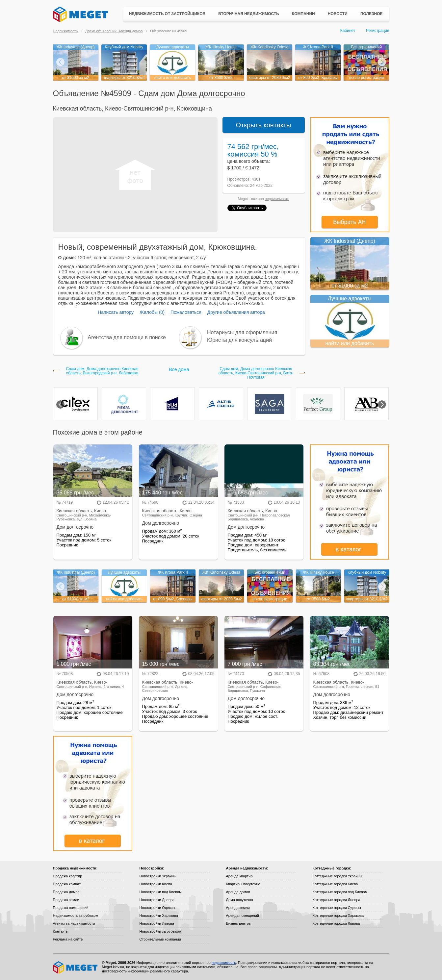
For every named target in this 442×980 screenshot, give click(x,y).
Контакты (61, 931)
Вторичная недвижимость (249, 14)
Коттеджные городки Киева (335, 884)
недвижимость (277, 199)
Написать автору (116, 312)
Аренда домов (238, 892)
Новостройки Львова (157, 923)
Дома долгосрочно (211, 93)
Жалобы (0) (152, 312)
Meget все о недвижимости (76, 967)
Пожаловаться (186, 312)
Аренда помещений (243, 916)
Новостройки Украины (158, 876)
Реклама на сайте (68, 939)
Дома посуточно (240, 900)
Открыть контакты (264, 125)
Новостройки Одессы (157, 908)
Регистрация (377, 31)
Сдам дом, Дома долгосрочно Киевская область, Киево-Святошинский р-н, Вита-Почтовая (256, 373)
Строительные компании (160, 939)
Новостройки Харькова (159, 916)
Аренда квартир (239, 876)
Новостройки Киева (156, 884)
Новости (338, 14)
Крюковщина (195, 109)
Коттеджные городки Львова (336, 923)
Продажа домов (66, 892)
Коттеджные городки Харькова (338, 916)
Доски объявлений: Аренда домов (114, 31)
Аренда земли (238, 908)
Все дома (179, 369)
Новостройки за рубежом (161, 931)
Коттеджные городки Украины (338, 876)
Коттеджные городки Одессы (337, 908)
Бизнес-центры (239, 923)
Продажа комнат (67, 884)
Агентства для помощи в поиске (127, 337)
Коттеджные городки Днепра (337, 900)
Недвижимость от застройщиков (167, 14)
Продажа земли (66, 900)
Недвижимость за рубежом (76, 916)
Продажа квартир (68, 876)
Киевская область (78, 109)
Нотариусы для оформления (242, 332)
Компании (303, 14)
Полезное (372, 14)
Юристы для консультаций (239, 340)
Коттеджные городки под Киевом (340, 892)
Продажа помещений (71, 908)
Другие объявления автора (236, 312)
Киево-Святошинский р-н (139, 109)
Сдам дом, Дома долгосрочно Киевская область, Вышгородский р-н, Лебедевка (102, 371)
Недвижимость (65, 31)
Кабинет (348, 31)
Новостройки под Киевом (161, 892)
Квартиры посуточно (243, 884)
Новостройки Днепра (157, 900)
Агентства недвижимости (74, 923)
